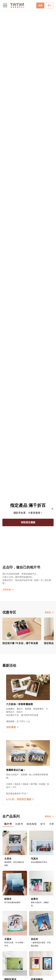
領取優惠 (12, 727)
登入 (50, 5)
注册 (40, 5)
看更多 (49, 612)
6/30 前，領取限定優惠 (20, 799)
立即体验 (8, 590)
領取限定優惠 (28, 522)
